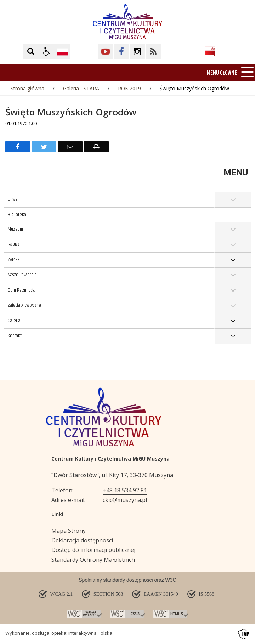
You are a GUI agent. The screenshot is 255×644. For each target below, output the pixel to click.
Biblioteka (17, 215)
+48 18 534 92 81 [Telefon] (125, 490)
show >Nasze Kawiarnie (233, 275)
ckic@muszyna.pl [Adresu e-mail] (125, 500)
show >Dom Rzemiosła (233, 291)
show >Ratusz (233, 245)
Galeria (14, 321)
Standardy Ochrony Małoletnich (93, 560)
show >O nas (233, 200)
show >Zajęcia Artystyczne (233, 306)
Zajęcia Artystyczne (24, 305)
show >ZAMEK (233, 260)
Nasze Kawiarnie (22, 275)
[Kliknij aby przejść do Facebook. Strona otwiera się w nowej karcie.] (121, 51)
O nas (12, 199)
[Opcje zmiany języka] (63, 51)
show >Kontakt (233, 336)
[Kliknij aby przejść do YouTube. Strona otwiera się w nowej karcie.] (106, 51)
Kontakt (15, 336)
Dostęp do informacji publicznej (93, 550)
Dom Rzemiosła (22, 290)
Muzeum (15, 229)
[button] (47, 51)
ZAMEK (14, 260)
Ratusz (14, 244)
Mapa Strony (69, 531)
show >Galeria (233, 321)
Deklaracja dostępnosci (82, 540)
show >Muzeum (233, 230)
